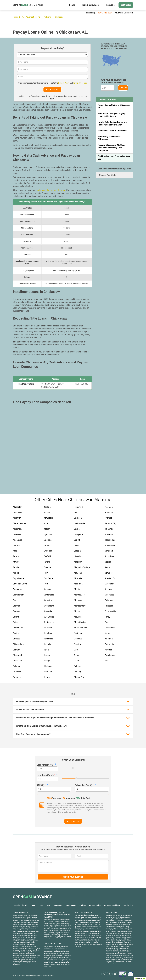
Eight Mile (48, 534)
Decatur (47, 512)
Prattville (109, 512)
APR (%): (41, 785)
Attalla (16, 567)
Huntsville (78, 507)
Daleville (17, 677)
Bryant (16, 617)
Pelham (77, 666)
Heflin (46, 650)
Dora (46, 523)
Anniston (17, 545)
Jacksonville (80, 523)
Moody (77, 611)
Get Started (126, 5)
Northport (78, 633)
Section (108, 562)
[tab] (114, 175)
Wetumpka (109, 644)
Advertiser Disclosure (124, 13)
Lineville (78, 556)
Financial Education (21, 905)
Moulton (78, 617)
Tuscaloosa (110, 628)
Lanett (77, 540)
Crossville (17, 661)
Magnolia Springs (82, 567)
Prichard (108, 518)
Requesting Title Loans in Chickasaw (109, 138)
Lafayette (78, 534)
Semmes (109, 573)
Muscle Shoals (81, 628)
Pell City (78, 672)
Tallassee (109, 606)
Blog (41, 905)
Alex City (17, 518)
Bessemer (17, 589)
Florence (47, 567)
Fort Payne (48, 578)
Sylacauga (109, 595)
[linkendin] (115, 974)
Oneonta (78, 639)
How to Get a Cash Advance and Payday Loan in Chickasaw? (113, 123)
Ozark (77, 661)
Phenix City (79, 677)
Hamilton (48, 633)
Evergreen (48, 551)
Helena (47, 655)
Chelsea (16, 639)
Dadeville (17, 672)
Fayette (47, 562)
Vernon (108, 633)
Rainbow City (111, 523)
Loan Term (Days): (45, 775)
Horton (47, 677)
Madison (78, 562)
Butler (16, 622)
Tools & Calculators (92, 5)
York (107, 661)
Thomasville (110, 611)
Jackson (78, 518)
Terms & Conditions (112, 905)
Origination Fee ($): (84, 785)
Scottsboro (109, 556)
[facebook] (109, 974)
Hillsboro (47, 666)
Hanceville (48, 639)
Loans (73, 5)
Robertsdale (110, 540)
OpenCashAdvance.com (31, 975)
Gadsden (47, 589)
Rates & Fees (71, 905)
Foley (46, 573)
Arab (15, 551)
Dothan (47, 529)
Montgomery (80, 606)
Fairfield (47, 556)
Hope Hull (48, 672)
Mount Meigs (80, 622)
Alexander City (19, 523)
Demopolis (48, 518)
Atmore (16, 562)
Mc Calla (78, 578)
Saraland (109, 551)
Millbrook (78, 584)
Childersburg (19, 644)
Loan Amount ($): (45, 765)
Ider (76, 512)
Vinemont (109, 639)
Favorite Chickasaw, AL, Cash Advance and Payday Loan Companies (111, 148)
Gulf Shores (49, 617)
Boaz (15, 600)
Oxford (77, 655)
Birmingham (18, 595)
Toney (107, 617)
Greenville (48, 611)
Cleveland (17, 655)
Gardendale (49, 595)
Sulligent (109, 589)
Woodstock (110, 655)
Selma (107, 567)
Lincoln (77, 551)
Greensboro (49, 606)
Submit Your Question (73, 877)
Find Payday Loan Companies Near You (114, 158)
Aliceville (17, 534)
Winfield (108, 650)
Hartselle (47, 644)
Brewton (17, 606)
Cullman (17, 666)
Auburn (16, 573)
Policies (83, 905)
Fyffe (46, 584)
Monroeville (79, 595)
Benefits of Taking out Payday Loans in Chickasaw (112, 115)
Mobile (77, 589)
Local (48, 905)
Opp (76, 650)
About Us (110, 5)
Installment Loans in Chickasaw (112, 131)
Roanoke (109, 534)
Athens (16, 556)
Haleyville (48, 628)
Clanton (16, 650)
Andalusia (17, 540)
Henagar (47, 661)
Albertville (17, 512)
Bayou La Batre (20, 584)
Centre (16, 633)
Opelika (77, 644)
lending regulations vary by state (51, 190)
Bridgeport (18, 611)
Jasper (77, 529)
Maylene (78, 573)
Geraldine (48, 600)
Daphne (47, 507)
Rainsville (109, 529)
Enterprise (48, 540)
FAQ (34, 905)
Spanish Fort (110, 578)
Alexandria (18, 529)
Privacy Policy (64, 83)
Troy (107, 622)
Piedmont (109, 507)
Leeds (77, 545)
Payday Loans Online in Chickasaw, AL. (114, 106)
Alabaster (17, 507)
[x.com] (104, 974)
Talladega (109, 600)
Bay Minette (18, 578)
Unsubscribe (128, 905)
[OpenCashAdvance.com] (28, 5)
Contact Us (58, 905)
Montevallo (79, 600)
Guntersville (49, 622)
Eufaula (47, 545)
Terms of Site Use (80, 83)
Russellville (110, 545)
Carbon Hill (18, 628)
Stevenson (109, 584)
